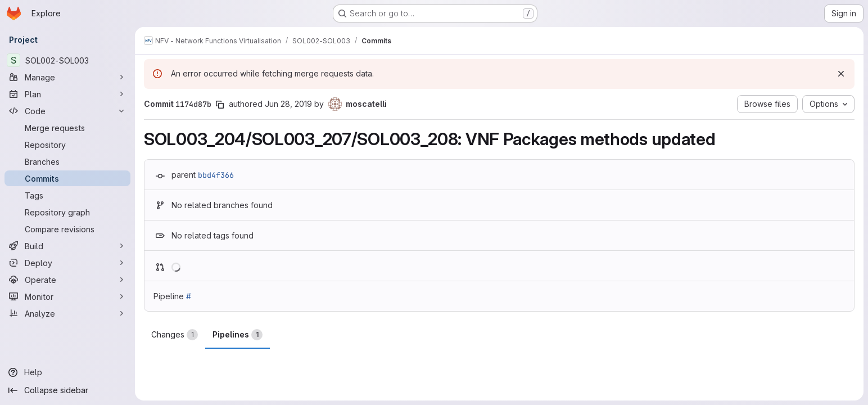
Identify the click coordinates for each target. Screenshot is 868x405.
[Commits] (67, 178)
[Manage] (67, 77)
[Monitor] (67, 296)
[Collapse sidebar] (67, 390)
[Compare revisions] (67, 229)
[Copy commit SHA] (220, 105)
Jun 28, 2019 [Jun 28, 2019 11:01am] (288, 104)
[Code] (67, 111)
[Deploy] (67, 263)
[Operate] (67, 280)
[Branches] (67, 161)
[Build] (67, 246)
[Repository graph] (67, 212)
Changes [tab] (175, 335)
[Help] (67, 372)
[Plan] (67, 94)
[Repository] (67, 145)
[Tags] (67, 195)
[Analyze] (67, 313)
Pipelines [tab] (238, 335)
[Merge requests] (67, 128)
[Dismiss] (841, 74)
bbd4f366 (216, 175)
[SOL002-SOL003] (67, 60)
